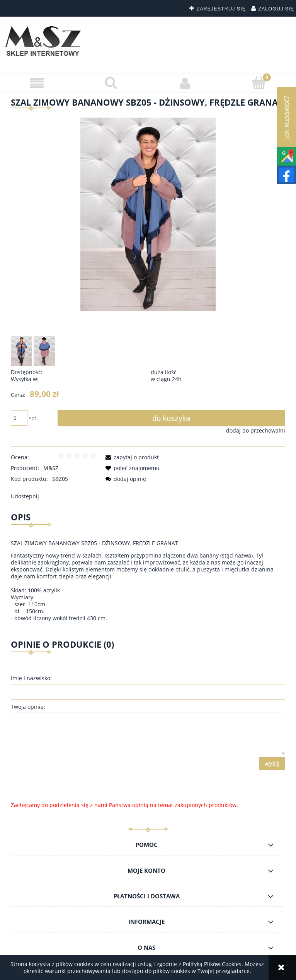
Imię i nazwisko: (31, 678)
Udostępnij (25, 496)
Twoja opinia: (28, 707)
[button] (37, 83)
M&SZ (51, 468)
